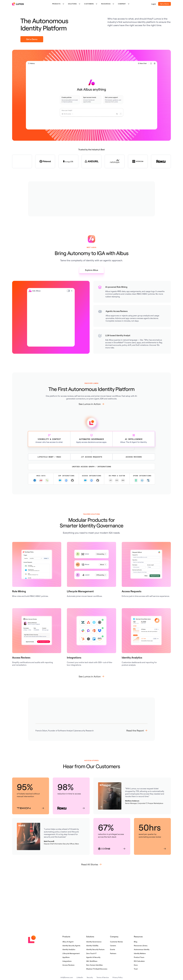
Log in (154, 4)
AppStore (66, 957)
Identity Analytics (69, 949)
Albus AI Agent (68, 942)
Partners (113, 953)
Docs (136, 965)
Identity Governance (94, 942)
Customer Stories (116, 942)
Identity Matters (140, 953)
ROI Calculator (139, 961)
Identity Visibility (92, 946)
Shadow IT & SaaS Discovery (97, 969)
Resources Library (141, 946)
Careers (113, 946)
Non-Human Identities (94, 965)
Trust (136, 969)
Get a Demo (165, 4)
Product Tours (139, 957)
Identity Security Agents (71, 946)
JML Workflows (92, 961)
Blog (136, 942)
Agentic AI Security (93, 957)
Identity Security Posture (95, 949)
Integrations (67, 961)
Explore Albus (92, 270)
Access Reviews (68, 965)
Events (113, 949)
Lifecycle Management (71, 953)
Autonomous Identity (142, 949)
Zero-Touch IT (91, 953)
